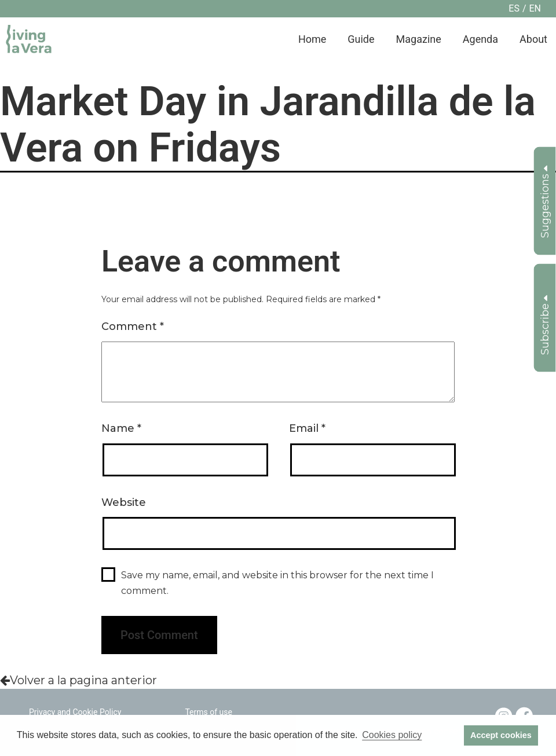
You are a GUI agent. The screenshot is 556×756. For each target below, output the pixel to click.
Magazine (419, 39)
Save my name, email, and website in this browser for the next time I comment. (277, 583)
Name (121, 428)
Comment (133, 326)
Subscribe (545, 324)
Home (312, 39)
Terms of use (209, 712)
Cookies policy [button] (392, 735)
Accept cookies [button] (501, 735)
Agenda (480, 39)
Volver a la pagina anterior (78, 680)
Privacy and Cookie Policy (75, 712)
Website (124, 502)
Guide (361, 39)
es (514, 8)
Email (307, 428)
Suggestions (545, 201)
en (535, 8)
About (533, 39)
